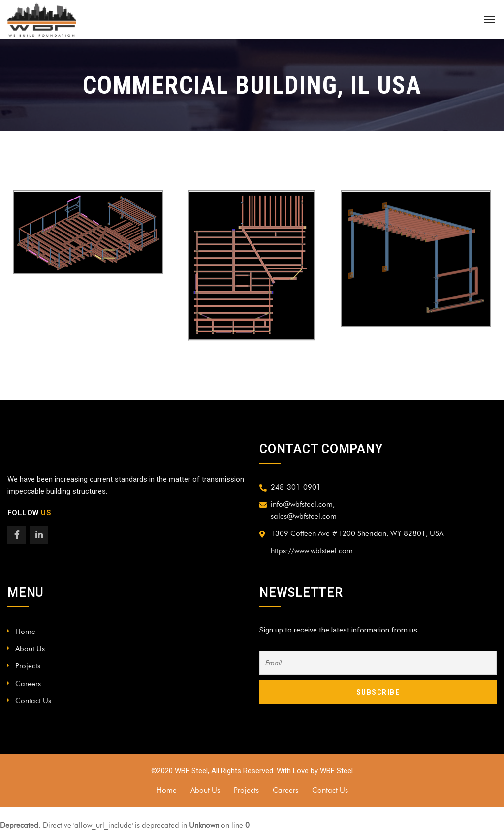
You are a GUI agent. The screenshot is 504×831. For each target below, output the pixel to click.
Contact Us (33, 701)
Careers (28, 684)
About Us (30, 649)
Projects (28, 666)
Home (25, 632)
